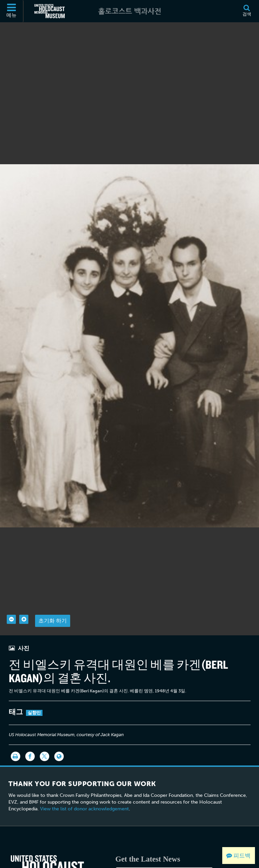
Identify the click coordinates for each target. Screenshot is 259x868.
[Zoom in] (24, 600)
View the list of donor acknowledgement (84, 789)
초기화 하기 (53, 601)
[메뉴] (12, 11)
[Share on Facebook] (30, 737)
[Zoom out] (11, 600)
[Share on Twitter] (45, 737)
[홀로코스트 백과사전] (129, 11)
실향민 (34, 693)
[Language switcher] (59, 737)
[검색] (247, 11)
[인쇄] (16, 737)
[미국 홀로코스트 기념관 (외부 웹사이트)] (50, 11)
